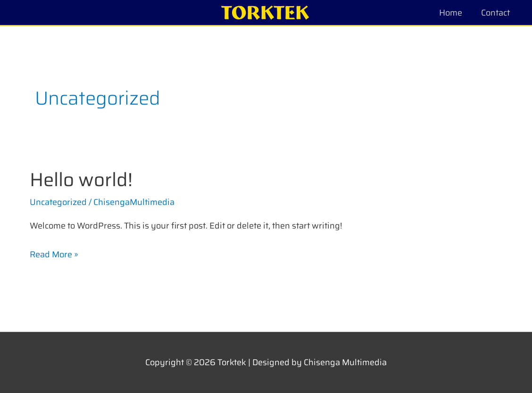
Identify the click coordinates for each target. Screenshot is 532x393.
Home (451, 13)
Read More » (54, 254)
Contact (495, 13)
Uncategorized (58, 202)
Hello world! (81, 180)
